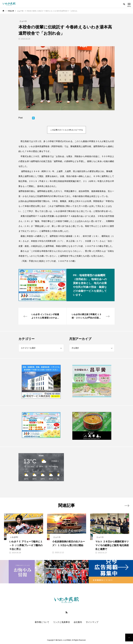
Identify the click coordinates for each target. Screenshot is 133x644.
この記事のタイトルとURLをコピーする (66, 130)
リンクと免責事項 (61, 622)
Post (21, 118)
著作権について (42, 622)
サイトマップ (92, 622)
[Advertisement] (92, 472)
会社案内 (78, 622)
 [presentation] (127, 506)
